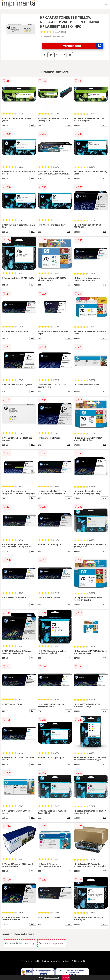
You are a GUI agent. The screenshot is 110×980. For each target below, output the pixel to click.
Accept (66, 978)
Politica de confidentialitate (56, 961)
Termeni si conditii (31, 961)
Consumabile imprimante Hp (20, 943)
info (33, 125)
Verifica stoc (83, 46)
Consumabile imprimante (52, 943)
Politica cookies (79, 961)
